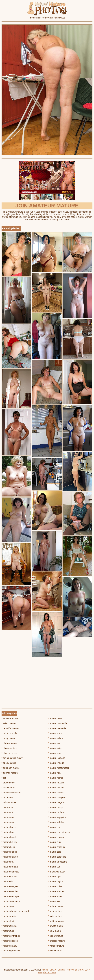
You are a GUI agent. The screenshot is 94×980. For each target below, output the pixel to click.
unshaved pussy (57, 872)
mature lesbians (57, 758)
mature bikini (8, 847)
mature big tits (9, 842)
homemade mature (11, 793)
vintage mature (56, 946)
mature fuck (8, 931)
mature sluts (55, 842)
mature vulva (55, 886)
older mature (55, 916)
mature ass (8, 822)
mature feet (8, 921)
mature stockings (57, 857)
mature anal (8, 817)
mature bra (8, 862)
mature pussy (55, 807)
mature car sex (9, 877)
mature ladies (55, 738)
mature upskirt (56, 877)
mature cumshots (11, 901)
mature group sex (11, 951)
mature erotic (9, 916)
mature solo (55, 852)
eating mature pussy (12, 758)
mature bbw (8, 832)
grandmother (8, 783)
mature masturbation (59, 768)
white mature (55, 951)
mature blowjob (10, 857)
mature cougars (10, 886)
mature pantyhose (58, 798)
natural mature (56, 906)
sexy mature (55, 931)
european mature (11, 768)
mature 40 (7, 812)
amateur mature (10, 718)
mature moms (56, 778)
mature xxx (54, 901)
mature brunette (10, 867)
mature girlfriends (11, 936)
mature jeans (55, 733)
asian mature (9, 723)
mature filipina (9, 926)
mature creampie (10, 896)
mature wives (55, 896)
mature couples (10, 891)
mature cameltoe (10, 872)
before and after (10, 733)
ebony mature (9, 763)
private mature (56, 926)
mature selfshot (56, 822)
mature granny (9, 946)
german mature (10, 773)
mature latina (55, 748)
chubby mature (9, 743)
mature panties (56, 793)
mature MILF (55, 773)
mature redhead (57, 812)
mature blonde (9, 852)
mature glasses (10, 941)
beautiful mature (10, 728)
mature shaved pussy (59, 832)
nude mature (55, 911)
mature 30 (7, 807)
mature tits (54, 867)
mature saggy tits (57, 817)
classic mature (9, 748)
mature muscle (56, 783)
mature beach (9, 837)
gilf (4, 778)
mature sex (54, 827)
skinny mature (56, 936)
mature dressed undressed (15, 911)
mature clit (7, 881)
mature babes (9, 827)
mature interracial (57, 728)
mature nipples (56, 788)
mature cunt (8, 906)
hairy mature (8, 788)
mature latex (55, 743)
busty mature (9, 738)
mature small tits (57, 847)
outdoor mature (56, 921)
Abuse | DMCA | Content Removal (58, 970)
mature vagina (56, 881)
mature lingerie (56, 763)
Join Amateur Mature (47, 206)
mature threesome (58, 862)
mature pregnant (57, 802)
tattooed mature (56, 941)
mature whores (56, 891)
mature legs (55, 753)
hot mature (7, 798)
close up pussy (9, 753)
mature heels (55, 718)
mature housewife (57, 723)
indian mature (9, 802)
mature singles (56, 837)
